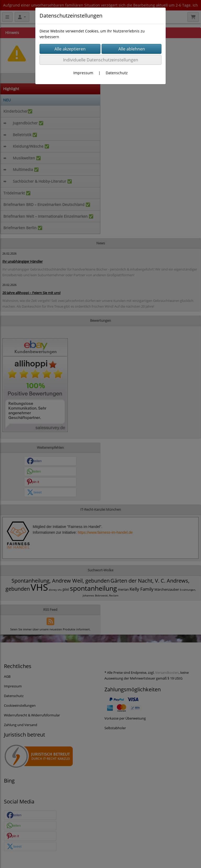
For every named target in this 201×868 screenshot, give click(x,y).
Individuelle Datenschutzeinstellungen (101, 60)
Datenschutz (117, 73)
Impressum (83, 73)
